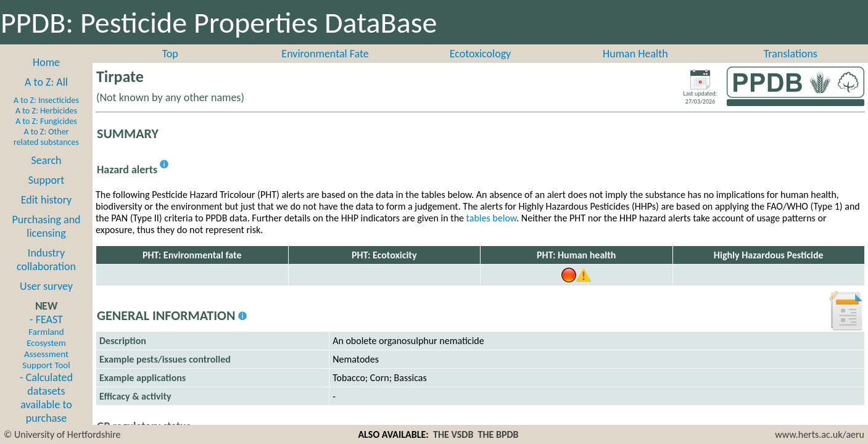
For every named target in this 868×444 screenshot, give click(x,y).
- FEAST (46, 342)
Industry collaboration (46, 260)
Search (47, 160)
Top (170, 54)
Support (46, 180)
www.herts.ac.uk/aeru (820, 434)
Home (46, 62)
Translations (791, 54)
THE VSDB (453, 434)
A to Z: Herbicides (46, 111)
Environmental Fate (325, 54)
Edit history (47, 200)
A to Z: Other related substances (46, 137)
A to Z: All (46, 82)
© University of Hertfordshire (62, 434)
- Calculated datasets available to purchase (46, 398)
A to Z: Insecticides (46, 100)
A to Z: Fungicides (46, 121)
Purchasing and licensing (46, 226)
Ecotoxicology (481, 54)
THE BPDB (498, 434)
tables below (492, 218)
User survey (46, 286)
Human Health (635, 54)
